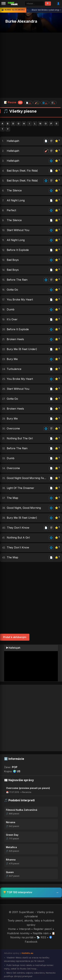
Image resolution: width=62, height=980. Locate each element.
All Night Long (16, 200)
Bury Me (12, 359)
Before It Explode (18, 250)
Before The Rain (17, 280)
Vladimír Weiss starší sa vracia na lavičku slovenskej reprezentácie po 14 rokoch (27, 959)
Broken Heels (15, 339)
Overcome (13, 428)
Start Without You (18, 230)
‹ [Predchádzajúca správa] (28, 10)
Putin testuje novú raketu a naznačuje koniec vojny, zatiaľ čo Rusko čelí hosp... (29, 967)
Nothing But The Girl (20, 438)
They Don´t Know (18, 528)
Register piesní (43, 929)
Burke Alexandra (21, 21)
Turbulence (14, 369)
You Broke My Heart (20, 300)
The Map (12, 498)
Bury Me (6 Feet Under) (22, 349)
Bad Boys (13, 260)
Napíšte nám (41, 933)
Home (12, 929)
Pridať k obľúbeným (15, 637)
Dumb (11, 309)
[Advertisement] (31, 65)
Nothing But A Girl (18, 538)
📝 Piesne (30, 102)
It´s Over (12, 319)
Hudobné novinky (18, 933)
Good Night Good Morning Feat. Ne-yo (27, 478)
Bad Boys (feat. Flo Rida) (22, 171)
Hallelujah (13, 141)
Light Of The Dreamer (21, 488)
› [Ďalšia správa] (61, 10)
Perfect (11, 210)
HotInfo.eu (27, 953)
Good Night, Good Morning (24, 508)
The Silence (14, 190)
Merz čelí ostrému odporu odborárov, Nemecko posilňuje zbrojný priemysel (30, 974)
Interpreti (25, 929)
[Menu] (3, 3)
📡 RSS (41, 937)
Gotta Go (12, 290)
